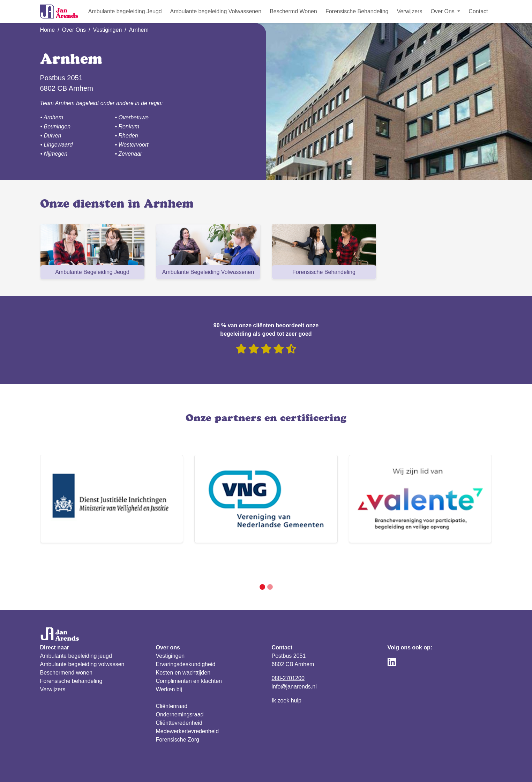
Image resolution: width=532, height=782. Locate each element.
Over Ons (74, 30)
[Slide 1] (262, 562)
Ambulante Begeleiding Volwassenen (208, 272)
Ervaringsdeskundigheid (186, 639)
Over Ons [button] (443, 11)
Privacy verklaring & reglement (78, 768)
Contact (478, 11)
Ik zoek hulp (287, 675)
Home (48, 30)
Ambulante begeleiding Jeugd (125, 11)
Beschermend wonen (66, 647)
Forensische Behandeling (357, 11)
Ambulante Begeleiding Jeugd (92, 272)
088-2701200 (288, 653)
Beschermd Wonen (293, 11)
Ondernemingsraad (180, 689)
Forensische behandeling (71, 656)
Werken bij (169, 664)
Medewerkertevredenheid (188, 706)
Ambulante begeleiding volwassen (82, 639)
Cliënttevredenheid (179, 698)
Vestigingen (108, 30)
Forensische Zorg (178, 714)
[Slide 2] (270, 562)
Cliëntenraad (172, 681)
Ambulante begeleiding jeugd (76, 631)
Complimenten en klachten (189, 656)
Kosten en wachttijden (183, 647)
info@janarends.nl (294, 661)
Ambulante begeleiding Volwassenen (216, 11)
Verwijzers (409, 11)
